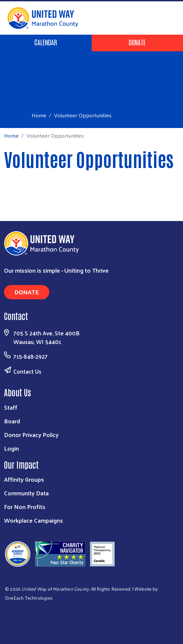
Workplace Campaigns (33, 520)
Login (11, 448)
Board (12, 421)
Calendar (46, 42)
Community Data (26, 493)
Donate (137, 42)
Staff (11, 407)
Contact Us (27, 371)
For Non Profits (25, 506)
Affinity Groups (24, 479)
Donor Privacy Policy (31, 434)
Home (39, 115)
